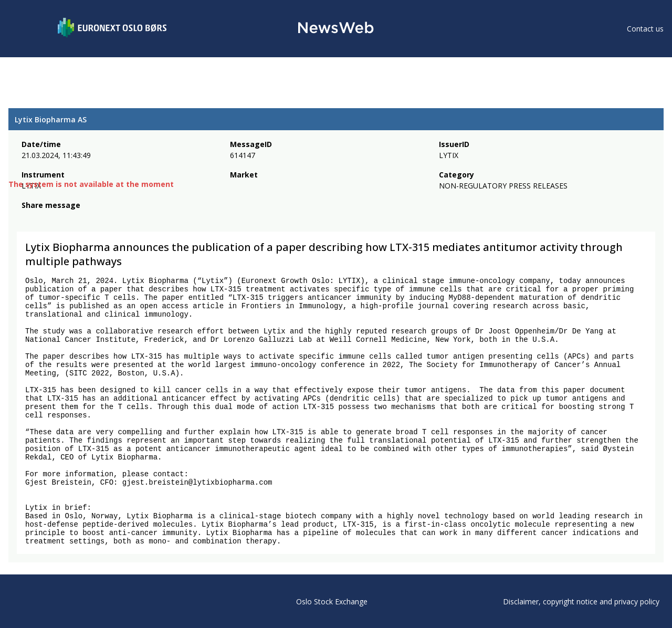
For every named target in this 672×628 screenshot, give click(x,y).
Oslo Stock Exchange (332, 601)
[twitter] (44, 219)
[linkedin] (64, 219)
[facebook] (28, 219)
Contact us (645, 29)
